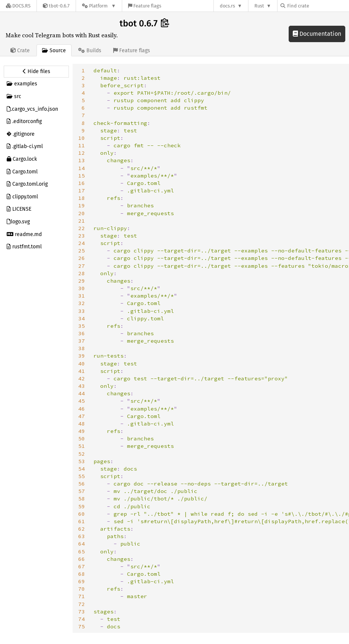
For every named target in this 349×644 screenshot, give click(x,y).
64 (82, 544)
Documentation (317, 34)
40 (82, 364)
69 (82, 581)
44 (82, 393)
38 (82, 348)
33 (82, 311)
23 (82, 236)
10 (82, 138)
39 (82, 356)
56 (82, 484)
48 (82, 424)
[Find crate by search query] (318, 6)
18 (82, 198)
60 (82, 514)
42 (82, 378)
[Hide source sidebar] (36, 72)
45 (82, 401)
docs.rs (227, 6)
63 (82, 536)
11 (82, 145)
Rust (259, 6)
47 (82, 416)
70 (82, 589)
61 (82, 521)
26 (82, 258)
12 (82, 153)
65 (82, 552)
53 (82, 461)
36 (82, 333)
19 (82, 205)
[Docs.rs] (18, 6)
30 (82, 288)
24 (82, 243)
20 (82, 213)
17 (82, 191)
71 (82, 596)
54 (82, 469)
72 (82, 604)
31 (82, 296)
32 (82, 303)
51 (82, 446)
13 (82, 160)
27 (82, 266)
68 (82, 574)
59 (82, 506)
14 (82, 168)
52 (82, 454)
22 (82, 228)
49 (82, 431)
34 (82, 318)
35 (82, 326)
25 (82, 251)
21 (82, 221)
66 (82, 559)
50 (82, 439)
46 (82, 409)
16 (82, 183)
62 (82, 529)
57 (82, 491)
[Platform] (99, 6)
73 (82, 612)
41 (82, 371)
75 (82, 626)
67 (82, 566)
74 (82, 619)
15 (82, 176)
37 (82, 341)
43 (82, 386)
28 (82, 273)
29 (82, 281)
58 (82, 499)
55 (82, 476)
